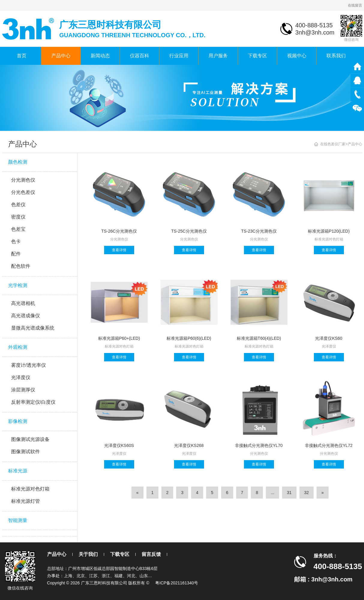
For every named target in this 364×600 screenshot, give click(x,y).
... (272, 493)
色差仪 (18, 205)
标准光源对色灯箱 (30, 489)
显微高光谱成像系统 (33, 328)
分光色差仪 (23, 192)
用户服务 (218, 56)
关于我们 (88, 554)
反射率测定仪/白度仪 (33, 402)
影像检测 (18, 421)
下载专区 (257, 56)
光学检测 (18, 285)
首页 (22, 56)
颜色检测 (18, 162)
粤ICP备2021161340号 (177, 583)
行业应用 (179, 56)
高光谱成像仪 (26, 316)
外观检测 (18, 347)
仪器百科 (140, 56)
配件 (16, 254)
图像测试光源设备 (30, 439)
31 (289, 493)
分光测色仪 (23, 180)
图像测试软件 (26, 452)
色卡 (16, 241)
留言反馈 (151, 554)
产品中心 (61, 56)
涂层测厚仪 (23, 390)
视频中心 (297, 56)
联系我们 (336, 56)
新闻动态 (100, 56)
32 (307, 493)
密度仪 (18, 217)
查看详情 (119, 250)
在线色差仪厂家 (333, 144)
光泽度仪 (21, 377)
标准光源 (18, 471)
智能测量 (18, 520)
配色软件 (21, 266)
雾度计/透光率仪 (29, 365)
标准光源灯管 (26, 501)
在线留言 (355, 5)
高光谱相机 (23, 303)
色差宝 (18, 229)
